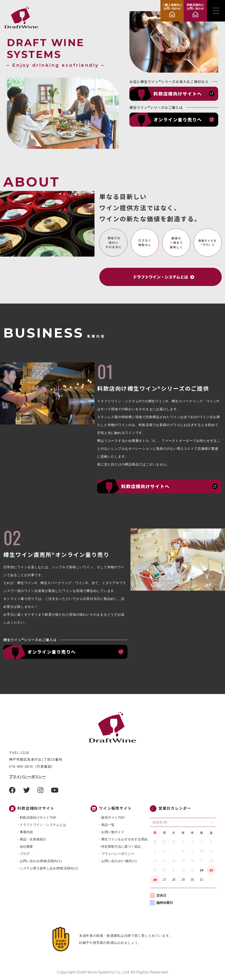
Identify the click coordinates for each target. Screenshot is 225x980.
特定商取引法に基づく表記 (121, 846)
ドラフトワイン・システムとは (43, 825)
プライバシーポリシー (27, 777)
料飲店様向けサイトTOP (38, 817)
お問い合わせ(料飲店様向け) (41, 861)
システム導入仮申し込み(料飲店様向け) (49, 868)
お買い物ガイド (113, 832)
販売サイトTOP (113, 817)
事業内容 (26, 832)
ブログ (25, 854)
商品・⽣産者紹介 (33, 839)
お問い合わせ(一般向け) (119, 861)
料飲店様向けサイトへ (178, 94)
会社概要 (26, 846)
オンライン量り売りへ (178, 120)
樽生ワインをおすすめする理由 (124, 839)
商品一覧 (108, 825)
